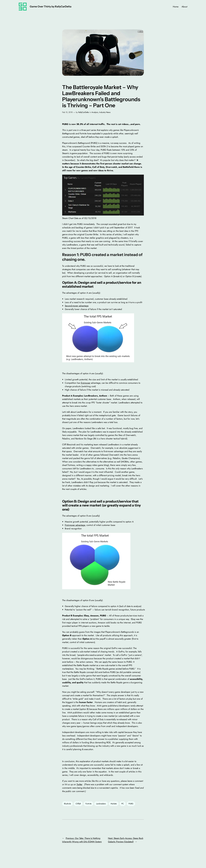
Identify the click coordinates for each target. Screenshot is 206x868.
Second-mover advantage (77, 306)
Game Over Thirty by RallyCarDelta (51, 6)
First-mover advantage (75, 525)
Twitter (79, 784)
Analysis (95, 112)
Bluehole (67, 804)
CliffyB (78, 804)
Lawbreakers (101, 804)
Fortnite (88, 804)
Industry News (105, 112)
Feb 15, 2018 (67, 112)
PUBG (131, 804)
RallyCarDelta (84, 112)
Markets (114, 804)
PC (123, 804)
